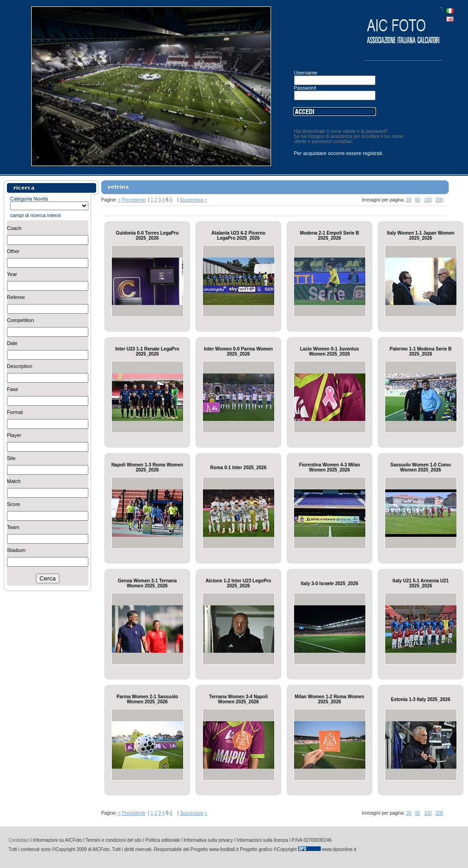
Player (14, 435)
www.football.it (224, 849)
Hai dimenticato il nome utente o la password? (341, 131)
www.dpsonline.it (339, 849)
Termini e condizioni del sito (114, 840)
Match (14, 481)
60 (418, 200)
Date (12, 343)
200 (439, 200)
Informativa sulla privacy (208, 840)
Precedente (134, 200)
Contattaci (19, 840)
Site (11, 458)
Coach (14, 228)
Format (15, 412)
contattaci (343, 141)
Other (13, 251)
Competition (20, 320)
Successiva (192, 200)
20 (408, 200)
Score (14, 504)
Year (12, 274)
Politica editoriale (163, 840)
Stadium (16, 550)
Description (20, 366)
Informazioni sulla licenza (262, 840)
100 (428, 200)
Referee (16, 297)
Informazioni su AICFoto (57, 840)
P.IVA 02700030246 (312, 840)
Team (13, 527)
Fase (12, 389)
